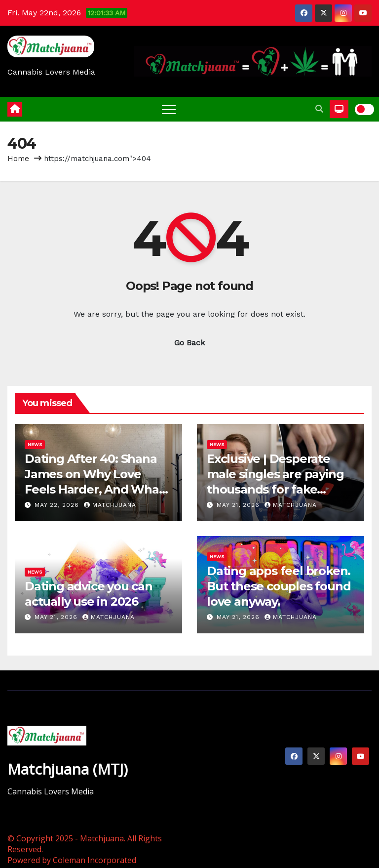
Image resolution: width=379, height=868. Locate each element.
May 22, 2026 (58, 505)
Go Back (189, 343)
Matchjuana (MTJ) (68, 769)
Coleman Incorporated (95, 860)
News (35, 444)
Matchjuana (110, 505)
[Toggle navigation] (169, 109)
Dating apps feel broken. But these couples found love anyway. (279, 586)
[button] (319, 109)
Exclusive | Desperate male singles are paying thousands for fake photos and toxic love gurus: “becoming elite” (276, 490)
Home (18, 159)
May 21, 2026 (239, 505)
